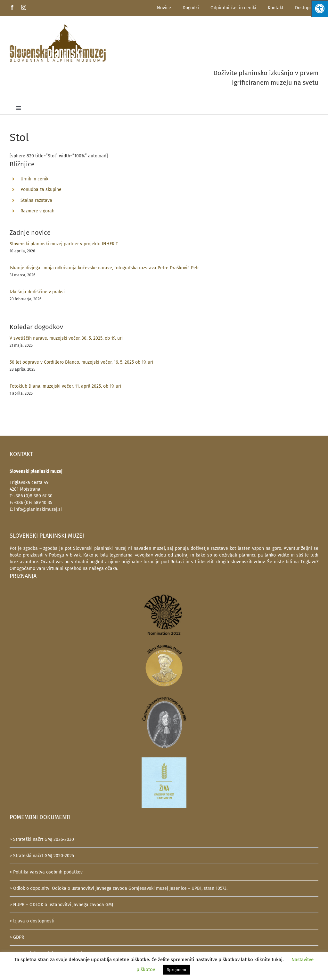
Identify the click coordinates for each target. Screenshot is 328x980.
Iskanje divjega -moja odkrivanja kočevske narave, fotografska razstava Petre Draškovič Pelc (105, 268)
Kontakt (276, 8)
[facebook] (12, 7)
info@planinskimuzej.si (38, 509)
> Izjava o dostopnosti (32, 921)
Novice (164, 8)
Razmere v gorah (37, 211)
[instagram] (24, 7)
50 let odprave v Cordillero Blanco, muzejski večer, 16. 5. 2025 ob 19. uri (81, 362)
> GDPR (17, 937)
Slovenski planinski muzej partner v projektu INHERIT (64, 244)
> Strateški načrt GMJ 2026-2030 (42, 839)
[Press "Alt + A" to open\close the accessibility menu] (320, 8)
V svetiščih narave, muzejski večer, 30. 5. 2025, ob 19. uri (66, 338)
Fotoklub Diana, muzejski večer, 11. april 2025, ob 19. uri (65, 386)
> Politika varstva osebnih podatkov (46, 872)
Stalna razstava (36, 200)
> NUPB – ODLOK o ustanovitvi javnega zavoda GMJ (61, 905)
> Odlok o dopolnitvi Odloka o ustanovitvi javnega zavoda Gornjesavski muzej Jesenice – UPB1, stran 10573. (119, 888)
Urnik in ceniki (35, 179)
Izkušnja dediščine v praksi (37, 292)
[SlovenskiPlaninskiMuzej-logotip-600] (58, 26)
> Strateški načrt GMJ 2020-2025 (42, 856)
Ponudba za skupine (41, 190)
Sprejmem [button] (176, 970)
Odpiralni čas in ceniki (233, 8)
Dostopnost (307, 8)
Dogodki (191, 8)
